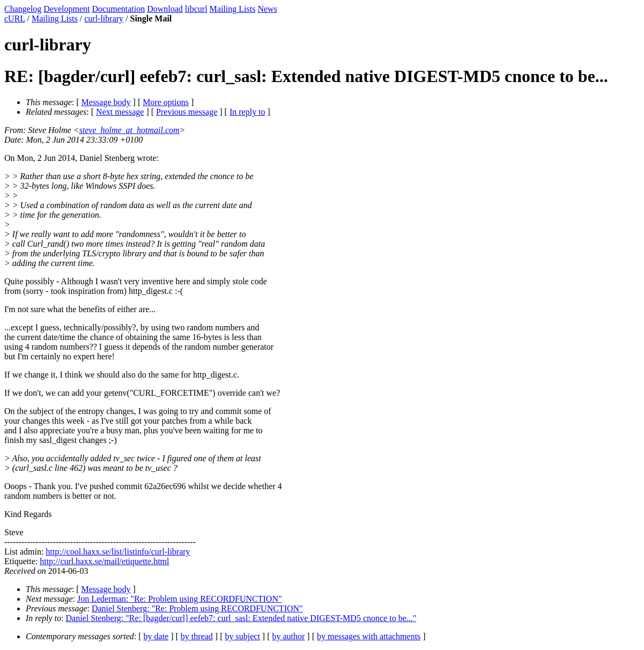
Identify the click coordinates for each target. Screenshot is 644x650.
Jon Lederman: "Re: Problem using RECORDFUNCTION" (179, 599)
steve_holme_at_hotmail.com (129, 130)
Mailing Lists (233, 9)
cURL (15, 19)
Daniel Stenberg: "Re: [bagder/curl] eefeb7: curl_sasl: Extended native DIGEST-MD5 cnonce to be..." (241, 618)
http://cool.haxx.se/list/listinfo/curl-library (118, 552)
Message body (106, 102)
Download (165, 9)
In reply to (247, 112)
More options (166, 102)
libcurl (196, 9)
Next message (120, 112)
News (267, 9)
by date (156, 636)
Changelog (23, 9)
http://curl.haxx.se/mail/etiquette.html (104, 561)
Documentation (119, 9)
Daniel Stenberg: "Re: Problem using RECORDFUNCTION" (197, 608)
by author (288, 636)
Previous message (187, 112)
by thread (197, 636)
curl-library (104, 19)
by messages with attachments (369, 636)
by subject (243, 636)
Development (66, 9)
